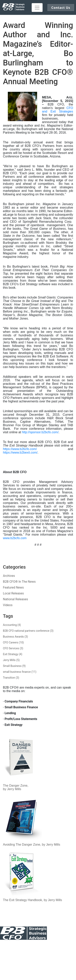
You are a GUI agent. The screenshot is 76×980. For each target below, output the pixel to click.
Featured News (13, 587)
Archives (9, 576)
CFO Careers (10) (13, 642)
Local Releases (13, 593)
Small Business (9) (14, 666)
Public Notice (29, 946)
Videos (8, 605)
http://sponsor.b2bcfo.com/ (40, 432)
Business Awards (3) (15, 637)
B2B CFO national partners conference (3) (28, 631)
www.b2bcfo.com (15, 538)
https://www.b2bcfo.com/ (20, 449)
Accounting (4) (12, 625)
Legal (68, 946)
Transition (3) (11, 678)
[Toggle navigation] (37, 8)
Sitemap (38, 950)
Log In (23, 961)
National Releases (15, 599)
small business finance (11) (20, 672)
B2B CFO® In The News (19, 582)
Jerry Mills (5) (11, 660)
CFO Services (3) (13, 648)
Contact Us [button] (61, 8)
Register (38, 961)
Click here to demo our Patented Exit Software (47, 963)
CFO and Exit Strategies (58, 110)
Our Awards (51, 946)
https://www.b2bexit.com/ (20, 452)
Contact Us (8, 946)
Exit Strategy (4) (13, 654)
